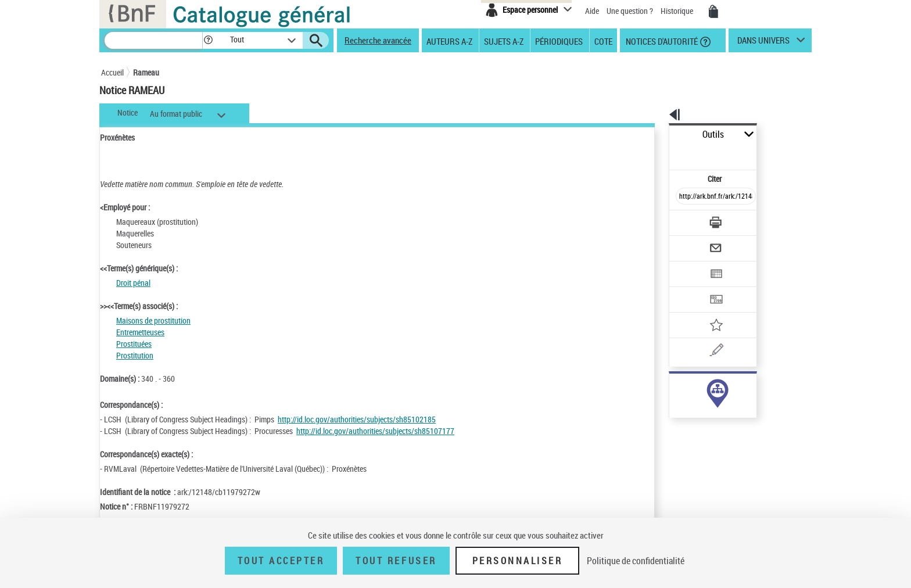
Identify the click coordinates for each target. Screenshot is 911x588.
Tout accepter (281, 561)
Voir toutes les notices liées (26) (702, 412)
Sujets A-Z (504, 41)
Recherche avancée (378, 40)
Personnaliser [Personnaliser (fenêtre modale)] (518, 561)
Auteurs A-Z (449, 41)
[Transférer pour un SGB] (688, 265)
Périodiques (559, 41)
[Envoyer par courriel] (683, 220)
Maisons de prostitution (153, 320)
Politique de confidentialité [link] (636, 561)
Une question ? (630, 11)
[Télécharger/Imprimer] (685, 197)
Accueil (112, 72)
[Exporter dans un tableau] (691, 242)
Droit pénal (133, 283)
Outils (656, 135)
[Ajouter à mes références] (690, 288)
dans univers (763, 43)
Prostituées (134, 344)
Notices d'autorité (661, 41)
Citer (665, 153)
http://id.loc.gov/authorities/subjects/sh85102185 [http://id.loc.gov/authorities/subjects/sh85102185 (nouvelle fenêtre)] (357, 419)
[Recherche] (153, 40)
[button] (208, 40)
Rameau (146, 72)
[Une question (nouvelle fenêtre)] (706, 310)
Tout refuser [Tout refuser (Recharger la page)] (396, 561)
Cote (603, 41)
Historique (678, 11)
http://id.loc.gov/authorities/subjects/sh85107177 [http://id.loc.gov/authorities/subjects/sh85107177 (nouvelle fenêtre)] (375, 431)
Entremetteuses (140, 332)
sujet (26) (673, 388)
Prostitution (135, 355)
